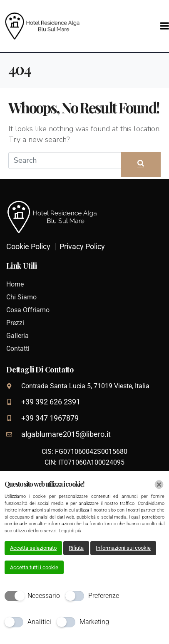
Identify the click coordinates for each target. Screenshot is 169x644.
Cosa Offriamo (28, 310)
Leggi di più (70, 531)
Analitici (39, 622)
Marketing (94, 622)
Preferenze (104, 596)
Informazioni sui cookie (123, 548)
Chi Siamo (21, 297)
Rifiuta (76, 548)
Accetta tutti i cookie (34, 567)
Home (15, 284)
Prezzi (15, 323)
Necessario (44, 596)
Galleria (17, 336)
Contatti (18, 349)
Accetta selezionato (33, 548)
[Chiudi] (159, 485)
